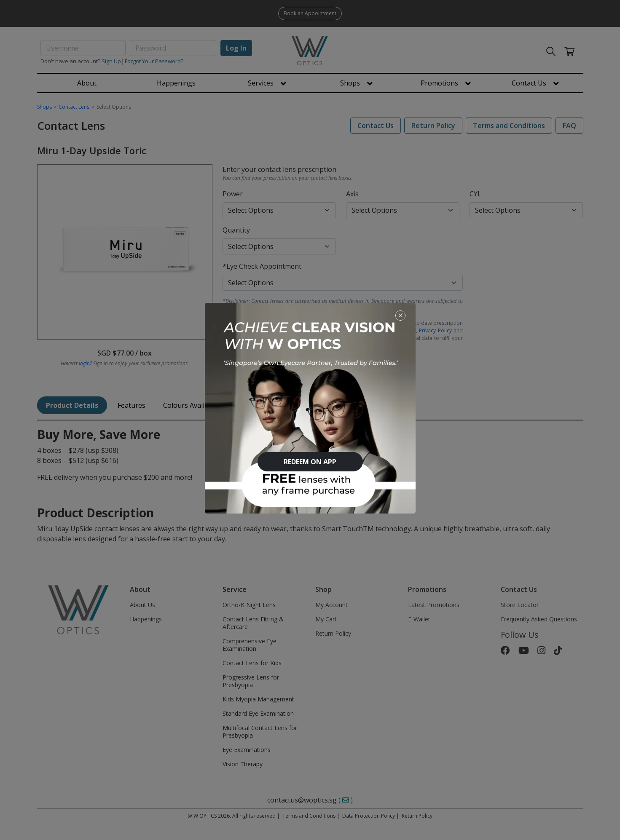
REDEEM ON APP (310, 462)
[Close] (400, 315)
